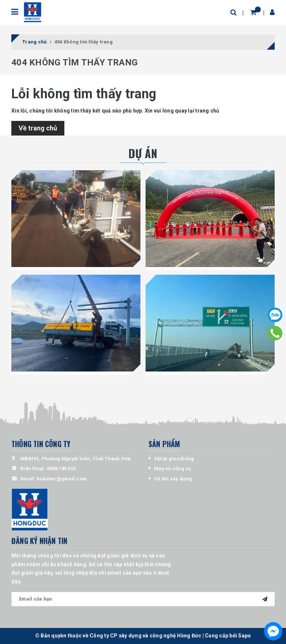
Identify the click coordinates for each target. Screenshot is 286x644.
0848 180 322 (61, 468)
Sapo (244, 636)
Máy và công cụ (173, 468)
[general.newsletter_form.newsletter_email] (143, 599)
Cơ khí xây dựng (173, 479)
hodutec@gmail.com (62, 479)
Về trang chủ (38, 128)
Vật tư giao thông (174, 459)
